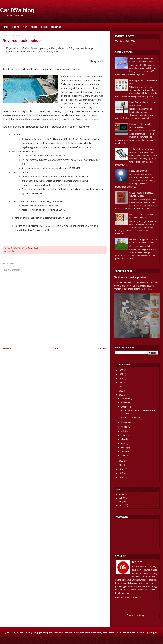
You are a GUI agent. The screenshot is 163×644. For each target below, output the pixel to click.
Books (16, 27)
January (125, 456)
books (15, 251)
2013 (121, 473)
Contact (56, 27)
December (126, 399)
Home (5, 27)
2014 (121, 469)
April (123, 443)
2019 (121, 387)
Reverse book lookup (22, 41)
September (126, 423)
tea (120, 502)
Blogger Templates (44, 632)
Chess (44, 27)
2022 (121, 374)
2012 (121, 477)
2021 (121, 378)
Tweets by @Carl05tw (125, 41)
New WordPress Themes (122, 632)
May (123, 439)
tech (121, 498)
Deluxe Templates (75, 632)
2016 (121, 461)
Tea (25, 27)
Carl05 (139, 562)
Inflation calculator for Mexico (143, 149)
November (126, 403)
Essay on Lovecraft (138, 171)
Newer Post (8, 348)
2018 (121, 391)
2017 (121, 395)
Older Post (102, 348)
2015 (121, 465)
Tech (34, 27)
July (123, 431)
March (124, 448)
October (125, 407)
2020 (121, 383)
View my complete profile (129, 598)
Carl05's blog (17, 10)
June (123, 435)
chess (121, 505)
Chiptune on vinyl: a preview (130, 277)
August (124, 427)
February (125, 452)
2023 (121, 370)
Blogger (142, 615)
